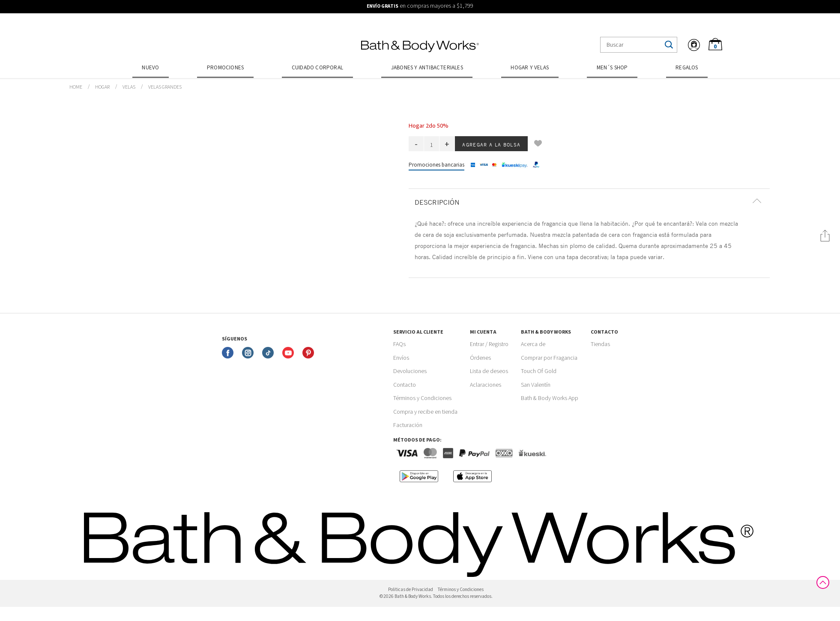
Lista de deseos (489, 371)
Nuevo (150, 68)
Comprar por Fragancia (549, 358)
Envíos (401, 358)
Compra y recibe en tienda (425, 412)
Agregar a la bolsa (491, 144)
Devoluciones (410, 371)
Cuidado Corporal (317, 68)
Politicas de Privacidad (411, 590)
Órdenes (480, 358)
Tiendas (600, 344)
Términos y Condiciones (422, 398)
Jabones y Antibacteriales (427, 68)
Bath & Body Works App (550, 398)
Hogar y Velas (530, 68)
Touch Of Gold (539, 371)
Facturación (408, 425)
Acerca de (533, 344)
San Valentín (536, 385)
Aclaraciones (486, 385)
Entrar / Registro (489, 344)
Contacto (405, 385)
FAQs (399, 344)
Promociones (225, 68)
